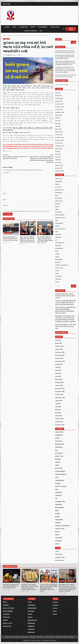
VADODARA (58, 279)
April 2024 (58, 160)
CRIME (57, 209)
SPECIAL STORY (55, 27)
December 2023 (59, 171)
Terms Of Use (15, 637)
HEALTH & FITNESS (60, 229)
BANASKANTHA (59, 190)
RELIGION (58, 262)
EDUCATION (58, 212)
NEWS (14, 27)
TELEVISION (58, 276)
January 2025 (59, 135)
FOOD (57, 220)
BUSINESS (58, 204)
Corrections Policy (50, 637)
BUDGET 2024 (59, 201)
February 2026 (59, 98)
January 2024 (59, 168)
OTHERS (57, 254)
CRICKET (57, 207)
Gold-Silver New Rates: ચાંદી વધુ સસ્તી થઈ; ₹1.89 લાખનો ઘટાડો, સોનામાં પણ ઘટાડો (65, 296)
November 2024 (59, 140)
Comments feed (60, 557)
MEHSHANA (58, 246)
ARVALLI (57, 184)
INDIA (4, 39)
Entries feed (59, 554)
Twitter (55, 611)
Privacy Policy (24, 637)
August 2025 (59, 115)
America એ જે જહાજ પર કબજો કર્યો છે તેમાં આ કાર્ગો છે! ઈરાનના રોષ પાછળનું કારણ (11, 224)
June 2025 (58, 121)
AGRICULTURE (59, 179)
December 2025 (59, 104)
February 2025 (59, 132)
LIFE (41, 31)
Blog (56, 195)
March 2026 (58, 96)
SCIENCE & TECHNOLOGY (31, 31)
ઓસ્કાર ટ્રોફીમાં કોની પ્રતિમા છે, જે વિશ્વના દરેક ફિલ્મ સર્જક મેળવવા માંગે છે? (28, 126)
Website (5, 201)
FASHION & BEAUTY (60, 218)
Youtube (55, 608)
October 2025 (59, 110)
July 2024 (58, 151)
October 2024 (59, 143)
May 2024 (58, 157)
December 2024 (59, 137)
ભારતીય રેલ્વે (7, 92)
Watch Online (69, 29)
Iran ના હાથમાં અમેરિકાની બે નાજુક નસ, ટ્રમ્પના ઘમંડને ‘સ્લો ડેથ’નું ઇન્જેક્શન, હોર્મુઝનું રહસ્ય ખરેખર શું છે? (45, 224)
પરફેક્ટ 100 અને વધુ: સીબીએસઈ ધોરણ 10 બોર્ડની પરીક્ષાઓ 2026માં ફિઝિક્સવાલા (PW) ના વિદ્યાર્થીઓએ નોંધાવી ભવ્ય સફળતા (65, 63)
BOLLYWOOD (59, 198)
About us (8, 637)
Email (5, 195)
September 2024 (60, 146)
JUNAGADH (58, 237)
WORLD (10, 229)
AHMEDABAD (59, 181)
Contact (65, 637)
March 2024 (58, 162)
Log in (57, 551)
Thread (55, 614)
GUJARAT (7, 27)
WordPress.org (60, 560)
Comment (6, 169)
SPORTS (32, 27)
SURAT (57, 273)
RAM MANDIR (59, 260)
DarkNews (45, 640)
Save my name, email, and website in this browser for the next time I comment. (27, 207)
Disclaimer (32, 637)
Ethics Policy (40, 637)
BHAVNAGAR (59, 193)
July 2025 (58, 118)
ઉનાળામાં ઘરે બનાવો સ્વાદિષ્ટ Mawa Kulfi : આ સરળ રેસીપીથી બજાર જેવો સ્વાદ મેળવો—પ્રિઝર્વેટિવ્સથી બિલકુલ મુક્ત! (65, 57)
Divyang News (8, 55)
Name (5, 189)
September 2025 (60, 112)
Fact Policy (59, 637)
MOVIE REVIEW (59, 248)
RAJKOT (57, 257)
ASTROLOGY (58, 187)
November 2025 (59, 107)
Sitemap (71, 637)
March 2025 (58, 129)
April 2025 (58, 126)
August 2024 (59, 149)
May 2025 (58, 123)
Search (58, 39)
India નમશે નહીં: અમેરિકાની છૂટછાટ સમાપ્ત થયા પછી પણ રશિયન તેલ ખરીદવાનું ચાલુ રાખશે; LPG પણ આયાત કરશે (28, 224)
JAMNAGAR (58, 234)
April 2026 (58, 93)
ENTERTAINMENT (43, 27)
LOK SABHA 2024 (24, 27)
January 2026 (59, 101)
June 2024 (58, 154)
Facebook (55, 602)
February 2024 (59, 165)
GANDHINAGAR (59, 223)
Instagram (55, 605)
